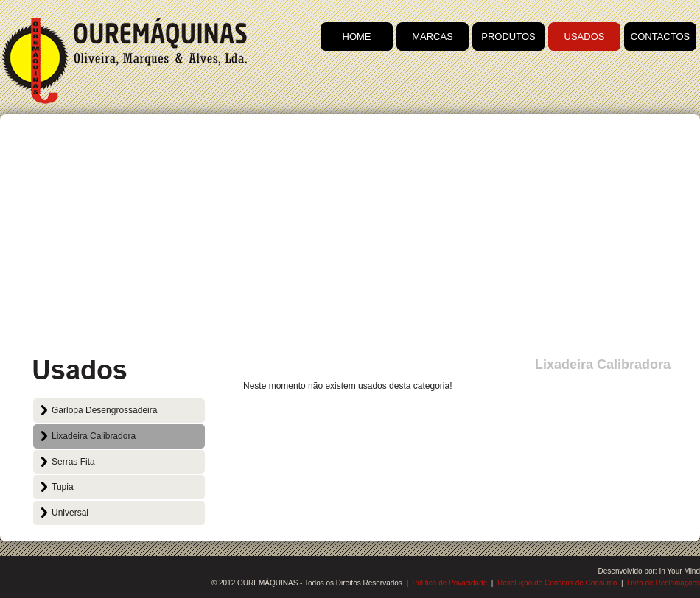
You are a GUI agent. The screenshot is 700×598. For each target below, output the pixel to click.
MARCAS (433, 36)
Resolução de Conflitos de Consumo (557, 583)
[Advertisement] (350, 239)
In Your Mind (679, 571)
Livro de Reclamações (664, 583)
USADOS (585, 36)
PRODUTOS (508, 36)
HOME (357, 36)
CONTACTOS (660, 36)
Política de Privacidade (450, 583)
